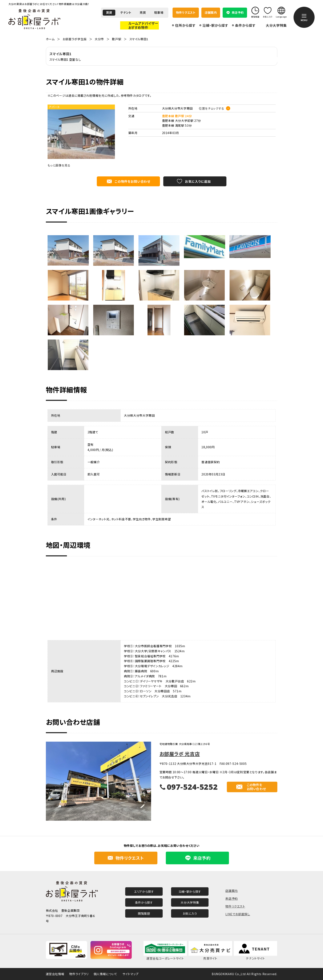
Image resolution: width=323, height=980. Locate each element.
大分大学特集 (276, 25)
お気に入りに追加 (198, 181)
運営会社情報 (55, 974)
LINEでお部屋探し (238, 914)
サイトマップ (131, 974)
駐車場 (159, 12)
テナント (126, 12)
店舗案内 (211, 12)
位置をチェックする (212, 108)
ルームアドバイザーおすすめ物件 (143, 25)
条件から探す (245, 25)
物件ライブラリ (79, 974)
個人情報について (106, 974)
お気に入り (190, 913)
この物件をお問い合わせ (132, 181)
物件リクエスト (186, 12)
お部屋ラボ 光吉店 (180, 754)
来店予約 (232, 898)
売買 (143, 12)
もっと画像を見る (59, 165)
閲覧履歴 (144, 913)
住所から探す (185, 25)
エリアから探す (144, 891)
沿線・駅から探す (215, 25)
